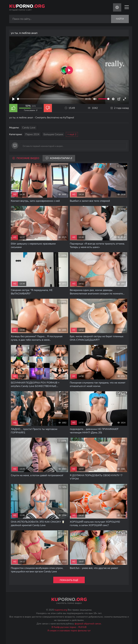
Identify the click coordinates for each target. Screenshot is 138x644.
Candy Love (29, 128)
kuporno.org (61, 610)
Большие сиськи (53, 134)
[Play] (13, 99)
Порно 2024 (32, 134)
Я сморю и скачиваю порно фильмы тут (69, 631)
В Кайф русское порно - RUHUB (69, 627)
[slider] (50, 99)
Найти (120, 19)
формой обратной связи (88, 624)
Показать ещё (69, 580)
